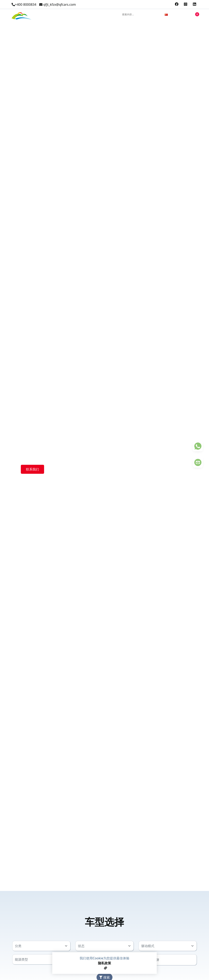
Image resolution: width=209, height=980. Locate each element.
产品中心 (63, 14)
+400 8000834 (24, 4)
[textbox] (39, 946)
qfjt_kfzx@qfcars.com (58, 4)
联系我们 (99, 14)
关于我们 (81, 14)
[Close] (106, 968)
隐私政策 (104, 963)
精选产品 (45, 14)
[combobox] (173, 15)
